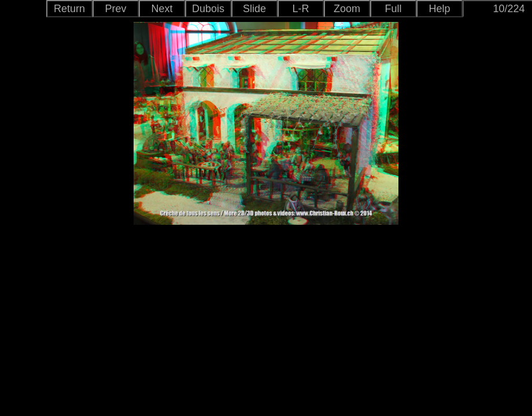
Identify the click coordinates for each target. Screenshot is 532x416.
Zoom (347, 9)
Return (69, 9)
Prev (115, 9)
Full (393, 9)
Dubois (208, 9)
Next (162, 9)
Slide (254, 9)
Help (439, 9)
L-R (300, 9)
